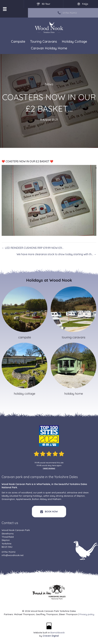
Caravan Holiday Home (49, 48)
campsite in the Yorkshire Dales (54, 477)
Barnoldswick (58, 632)
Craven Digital (51, 636)
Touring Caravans (43, 42)
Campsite (18, 41)
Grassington (8, 499)
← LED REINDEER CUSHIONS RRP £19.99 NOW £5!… (33, 248)
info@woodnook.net (13, 555)
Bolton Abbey (39, 499)
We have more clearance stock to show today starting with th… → (56, 254)
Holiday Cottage (74, 42)
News (49, 84)
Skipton (81, 496)
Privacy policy (87, 614)
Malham (57, 499)
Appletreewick (23, 499)
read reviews (49, 468)
